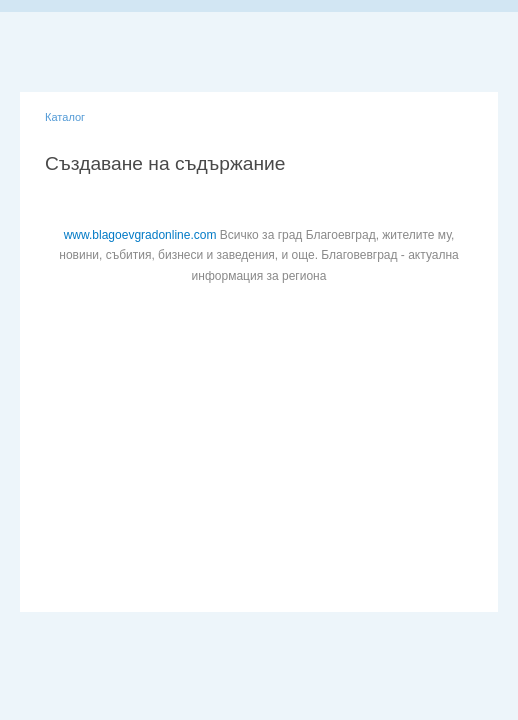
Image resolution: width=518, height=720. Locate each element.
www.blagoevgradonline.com (140, 235)
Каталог (65, 117)
